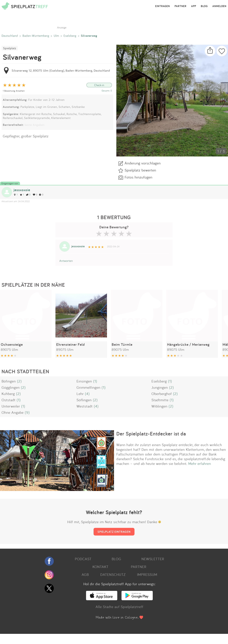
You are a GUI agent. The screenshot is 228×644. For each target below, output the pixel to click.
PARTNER (181, 6)
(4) (87, 394)
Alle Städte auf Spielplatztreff (119, 607)
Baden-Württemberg (36, 36)
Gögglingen (11, 387)
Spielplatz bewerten (140, 170)
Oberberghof (162, 394)
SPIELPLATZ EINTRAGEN (114, 532)
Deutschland (10, 36)
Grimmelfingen (88, 387)
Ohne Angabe (13, 412)
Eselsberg (70, 36)
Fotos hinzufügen (139, 177)
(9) (27, 412)
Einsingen (84, 381)
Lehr (80, 394)
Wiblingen (159, 406)
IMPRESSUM (147, 574)
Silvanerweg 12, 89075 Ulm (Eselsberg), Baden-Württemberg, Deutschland (61, 70)
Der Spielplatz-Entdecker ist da (151, 434)
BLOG (204, 6)
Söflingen (84, 400)
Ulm (56, 36)
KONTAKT (100, 567)
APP (194, 6)
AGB (85, 574)
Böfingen (9, 381)
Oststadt (9, 400)
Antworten (66, 261)
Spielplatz (10, 48)
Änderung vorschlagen (143, 163)
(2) (19, 381)
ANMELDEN (219, 6)
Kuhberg (8, 394)
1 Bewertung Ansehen (14, 91)
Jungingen (160, 387)
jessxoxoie (22, 190)
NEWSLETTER (153, 559)
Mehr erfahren (200, 463)
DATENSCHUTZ (113, 574)
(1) (95, 381)
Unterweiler (11, 406)
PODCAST (83, 559)
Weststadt (85, 406)
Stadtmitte (160, 400)
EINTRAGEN (163, 6)
